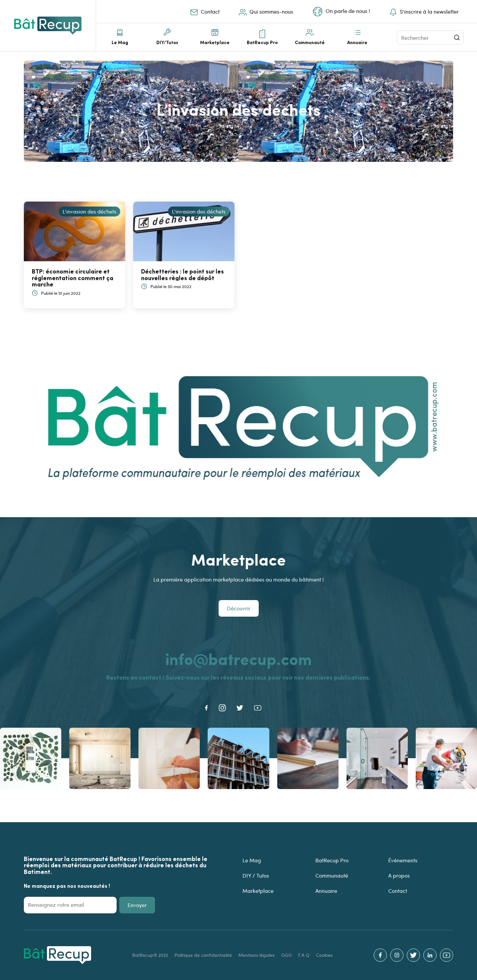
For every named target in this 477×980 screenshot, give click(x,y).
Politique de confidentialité (204, 955)
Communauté (310, 42)
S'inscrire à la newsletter (423, 12)
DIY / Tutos (256, 875)
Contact (204, 12)
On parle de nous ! (341, 11)
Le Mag (120, 42)
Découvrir (239, 608)
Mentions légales (257, 955)
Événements (403, 860)
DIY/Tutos (167, 42)
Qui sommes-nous (265, 12)
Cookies (324, 955)
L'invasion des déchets (89, 211)
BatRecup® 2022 (151, 955)
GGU (287, 955)
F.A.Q (304, 955)
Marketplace (215, 42)
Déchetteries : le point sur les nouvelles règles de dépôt (183, 274)
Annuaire (357, 42)
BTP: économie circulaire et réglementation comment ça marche (73, 278)
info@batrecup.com (238, 658)
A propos (399, 875)
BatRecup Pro (262, 42)
